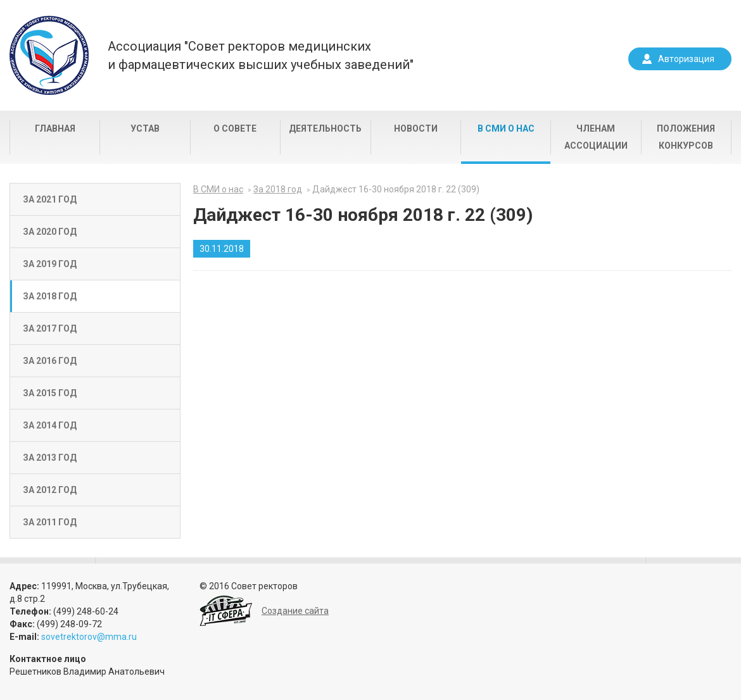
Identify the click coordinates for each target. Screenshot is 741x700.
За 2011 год (50, 522)
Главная (55, 128)
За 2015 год (50, 393)
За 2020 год (50, 232)
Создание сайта (295, 611)
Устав (145, 128)
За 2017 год (50, 328)
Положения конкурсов (686, 137)
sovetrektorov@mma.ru (89, 637)
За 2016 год (50, 361)
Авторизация (686, 59)
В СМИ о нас (506, 128)
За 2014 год (50, 425)
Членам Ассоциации (596, 137)
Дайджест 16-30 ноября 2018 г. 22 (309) (396, 189)
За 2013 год (50, 458)
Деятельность (325, 128)
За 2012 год (50, 490)
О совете (235, 128)
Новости (416, 128)
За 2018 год (50, 296)
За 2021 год (50, 199)
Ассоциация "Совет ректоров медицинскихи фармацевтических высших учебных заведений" (261, 55)
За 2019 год (50, 264)
